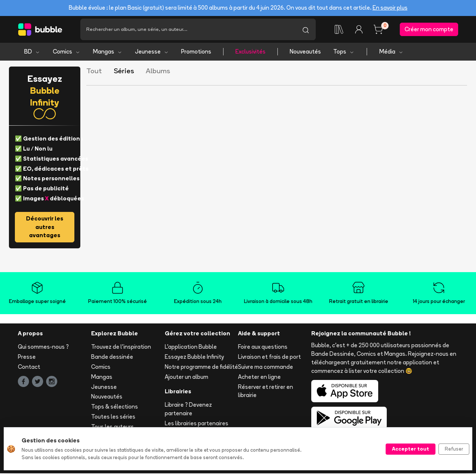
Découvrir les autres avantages (45, 228)
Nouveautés (305, 52)
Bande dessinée (112, 357)
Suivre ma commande (266, 367)
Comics (67, 52)
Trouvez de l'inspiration (121, 347)
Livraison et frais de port (269, 357)
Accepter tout (411, 449)
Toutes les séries (113, 417)
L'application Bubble (191, 347)
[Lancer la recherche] (306, 30)
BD (32, 52)
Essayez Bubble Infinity (194, 357)
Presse (27, 357)
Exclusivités (250, 52)
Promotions (196, 52)
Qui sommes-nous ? (43, 347)
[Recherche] (188, 30)
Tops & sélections (115, 407)
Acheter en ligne (259, 378)
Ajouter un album (186, 378)
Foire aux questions (263, 347)
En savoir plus (390, 8)
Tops (344, 52)
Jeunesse (152, 52)
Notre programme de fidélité (201, 367)
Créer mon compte (429, 30)
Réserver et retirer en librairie (266, 391)
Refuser (454, 449)
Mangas (108, 52)
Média (391, 52)
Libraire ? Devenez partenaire (188, 410)
